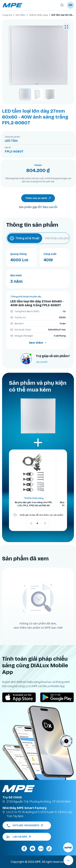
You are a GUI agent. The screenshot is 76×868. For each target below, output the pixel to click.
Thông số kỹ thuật (25, 238)
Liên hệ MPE (42, 362)
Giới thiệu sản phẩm (58, 238)
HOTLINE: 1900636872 (25, 825)
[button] (37, 523)
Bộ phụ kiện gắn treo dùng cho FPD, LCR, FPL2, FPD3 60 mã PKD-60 (34, 504)
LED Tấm (11, 141)
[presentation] (31, 523)
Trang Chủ (7, 15)
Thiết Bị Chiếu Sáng (38, 15)
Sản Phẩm (20, 15)
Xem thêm (38, 343)
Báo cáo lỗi (50, 207)
